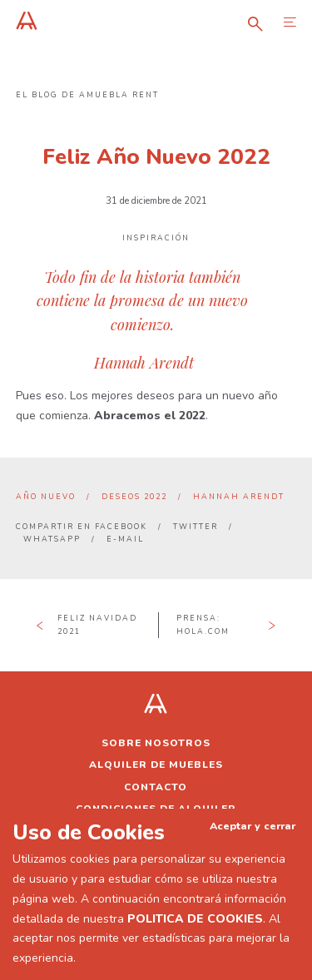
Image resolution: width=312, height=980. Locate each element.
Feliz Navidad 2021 (97, 624)
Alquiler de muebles (156, 765)
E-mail (125, 539)
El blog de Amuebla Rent (87, 95)
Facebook (121, 527)
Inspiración (156, 238)
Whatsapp (52, 539)
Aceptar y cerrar (253, 826)
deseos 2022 (134, 497)
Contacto (156, 787)
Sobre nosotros (156, 743)
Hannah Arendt (239, 497)
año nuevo (46, 497)
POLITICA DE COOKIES (195, 919)
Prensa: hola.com (203, 624)
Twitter (196, 527)
